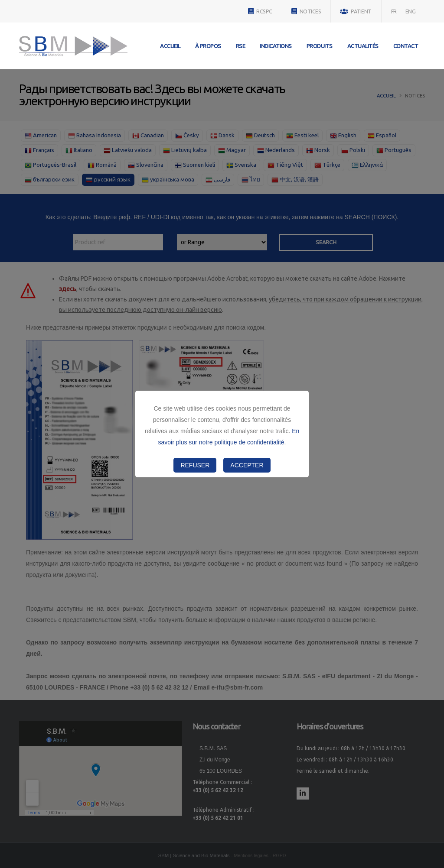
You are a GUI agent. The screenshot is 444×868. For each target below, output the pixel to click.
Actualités (363, 46)
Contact (406, 46)
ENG (411, 11)
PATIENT (356, 11)
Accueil (170, 46)
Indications (276, 46)
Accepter (247, 465)
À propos (208, 46)
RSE (241, 46)
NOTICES (306, 11)
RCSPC (260, 11)
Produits (320, 46)
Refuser (195, 465)
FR (394, 11)
